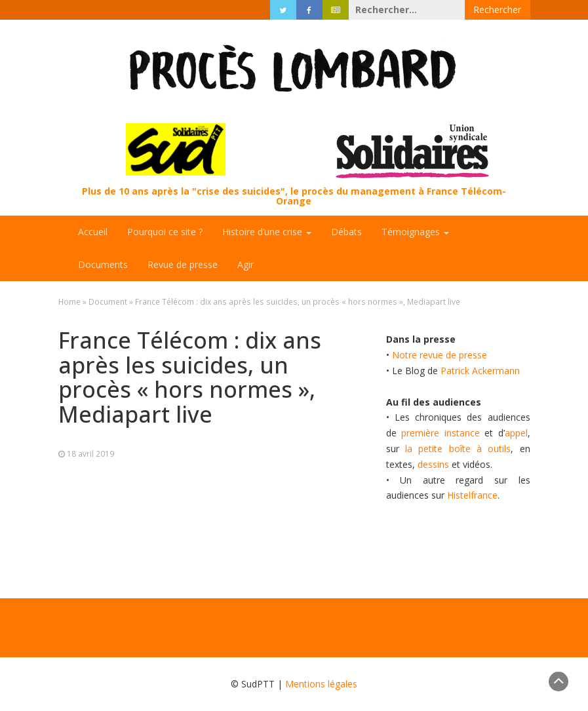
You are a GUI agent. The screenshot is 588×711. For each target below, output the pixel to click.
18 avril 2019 (90, 453)
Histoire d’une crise (267, 232)
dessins (433, 464)
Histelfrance (472, 495)
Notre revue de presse (440, 355)
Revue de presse (183, 264)
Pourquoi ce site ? (165, 232)
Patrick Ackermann (480, 371)
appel (516, 433)
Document (108, 301)
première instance (441, 433)
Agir (245, 264)
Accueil (93, 232)
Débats (346, 232)
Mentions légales (321, 684)
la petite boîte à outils (458, 449)
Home (69, 301)
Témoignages (415, 232)
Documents (103, 264)
